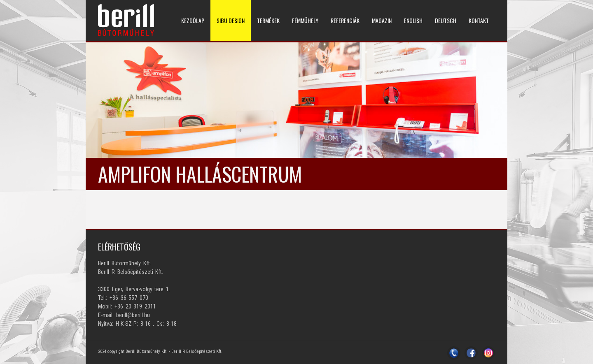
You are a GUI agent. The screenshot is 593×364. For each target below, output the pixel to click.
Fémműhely (305, 20)
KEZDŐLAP (193, 20)
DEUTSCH (446, 20)
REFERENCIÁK (345, 20)
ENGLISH (413, 20)
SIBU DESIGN (231, 20)
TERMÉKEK (268, 20)
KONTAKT (479, 20)
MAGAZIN (382, 20)
